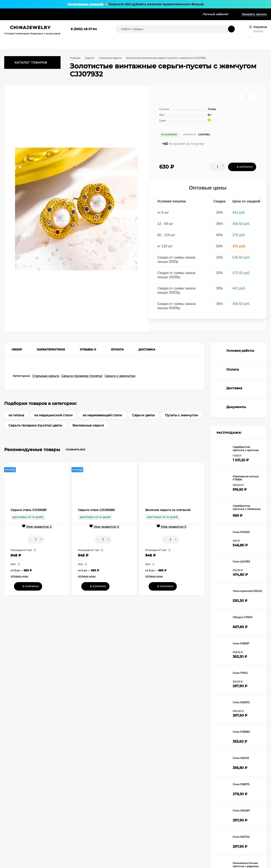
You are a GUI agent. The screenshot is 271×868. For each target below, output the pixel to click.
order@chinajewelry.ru (238, 732)
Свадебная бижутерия (136, 817)
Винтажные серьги (88, 436)
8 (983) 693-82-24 (189, 724)
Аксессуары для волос (101, 816)
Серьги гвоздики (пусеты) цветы (35, 436)
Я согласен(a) (93, 732)
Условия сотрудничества (62, 784)
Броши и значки (132, 798)
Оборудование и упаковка (132, 810)
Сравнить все (79, 460)
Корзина (10, 784)
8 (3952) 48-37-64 (84, 29)
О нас (49, 810)
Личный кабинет (15, 789)
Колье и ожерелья (98, 789)
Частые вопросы (56, 831)
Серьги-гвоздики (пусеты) (82, 386)
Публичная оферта (58, 847)
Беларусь (51, 826)
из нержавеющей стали (102, 426)
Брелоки (127, 803)
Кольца (91, 805)
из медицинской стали (53, 426)
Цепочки (92, 800)
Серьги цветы (143, 426)
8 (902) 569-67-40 (189, 731)
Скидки (89, 14)
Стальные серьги (112, 58)
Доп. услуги (131, 14)
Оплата (29, 14)
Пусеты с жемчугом (181, 426)
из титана (16, 426)
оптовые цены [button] (19, 587)
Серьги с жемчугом (120, 386)
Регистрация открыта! (86, 4)
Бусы (90, 794)
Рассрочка (69, 14)
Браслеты (93, 810)
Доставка (48, 14)
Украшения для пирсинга (132, 791)
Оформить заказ (15, 794)
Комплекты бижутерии (136, 784)
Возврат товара (55, 842)
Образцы (109, 14)
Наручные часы (96, 821)
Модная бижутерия (134, 822)
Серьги (90, 58)
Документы (53, 837)
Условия (11, 14)
